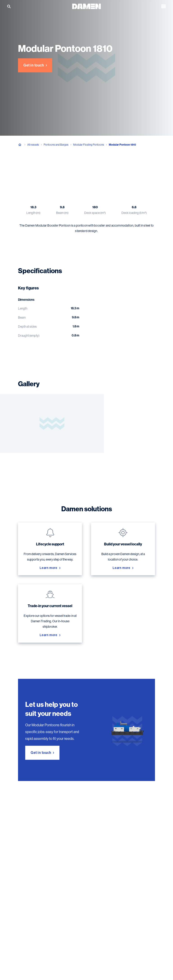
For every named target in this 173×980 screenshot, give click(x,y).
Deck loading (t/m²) (134, 213)
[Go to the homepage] (86, 6)
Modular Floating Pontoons (89, 145)
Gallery (76, 167)
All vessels (33, 145)
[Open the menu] (164, 6)
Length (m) (33, 213)
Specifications (51, 167)
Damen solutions (103, 167)
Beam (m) (62, 213)
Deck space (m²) (95, 213)
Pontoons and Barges (56, 145)
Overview (25, 167)
